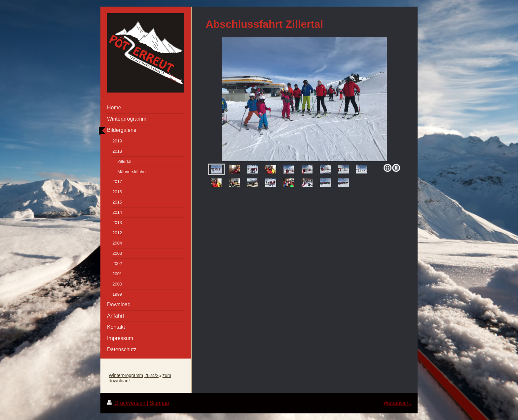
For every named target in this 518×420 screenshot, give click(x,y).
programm (132, 375)
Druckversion (127, 403)
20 (147, 375)
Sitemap (159, 403)
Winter (115, 375)
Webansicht (397, 403)
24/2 (154, 375)
